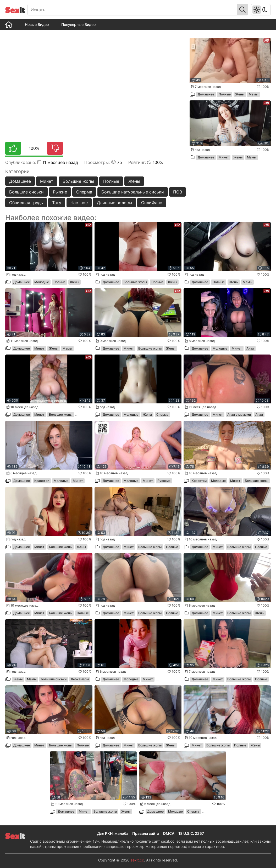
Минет (47, 181)
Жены (134, 181)
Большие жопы (78, 181)
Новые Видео (37, 24)
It (15, 10)
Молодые (42, 282)
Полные (111, 181)
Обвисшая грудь (26, 203)
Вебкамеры (80, 679)
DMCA (169, 833)
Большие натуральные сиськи (133, 192)
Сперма (84, 192)
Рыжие (60, 192)
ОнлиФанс (152, 203)
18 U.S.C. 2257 (191, 833)
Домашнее (20, 181)
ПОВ (178, 192)
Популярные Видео (78, 24)
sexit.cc (137, 860)
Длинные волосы (114, 203)
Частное (79, 203)
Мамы (253, 94)
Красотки (42, 481)
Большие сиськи (26, 192)
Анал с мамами (239, 415)
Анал (250, 348)
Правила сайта (146, 833)
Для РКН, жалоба (113, 833)
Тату (57, 203)
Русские (164, 481)
